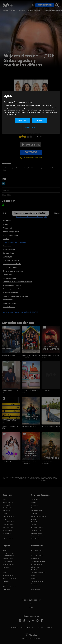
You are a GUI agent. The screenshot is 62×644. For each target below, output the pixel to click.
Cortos (5, 513)
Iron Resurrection (8, 355)
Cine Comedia (7, 508)
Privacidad (40, 627)
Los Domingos (35, 499)
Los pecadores (36, 505)
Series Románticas (8, 525)
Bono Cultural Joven (37, 556)
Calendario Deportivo (9, 587)
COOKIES (49, 627)
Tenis (4, 570)
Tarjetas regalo (36, 584)
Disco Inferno (8, 275)
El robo (6, 224)
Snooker (5, 584)
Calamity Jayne (9, 253)
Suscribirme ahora (45, 5)
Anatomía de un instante (39, 516)
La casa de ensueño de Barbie (30, 392)
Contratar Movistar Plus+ (39, 573)
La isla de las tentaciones (51, 426)
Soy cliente (31, 145)
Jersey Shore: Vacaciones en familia (31, 356)
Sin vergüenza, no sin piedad (13, 271)
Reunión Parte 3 (9, 307)
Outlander (34, 513)
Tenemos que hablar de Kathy (14, 289)
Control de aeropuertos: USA (11, 427)
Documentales (7, 536)
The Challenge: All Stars (30, 426)
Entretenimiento (8, 539)
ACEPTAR (40, 121)
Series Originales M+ (9, 522)
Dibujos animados (37, 533)
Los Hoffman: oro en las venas (50, 356)
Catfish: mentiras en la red (10, 392)
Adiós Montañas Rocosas (12, 285)
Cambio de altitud (9, 278)
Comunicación (35, 587)
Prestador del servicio (17, 627)
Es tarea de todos (9, 249)
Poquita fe (34, 522)
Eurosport (6, 581)
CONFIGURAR (30, 128)
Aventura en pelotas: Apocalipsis (29, 463)
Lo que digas (7, 257)
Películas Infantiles (8, 516)
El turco (33, 519)
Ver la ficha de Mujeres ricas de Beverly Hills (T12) (21, 312)
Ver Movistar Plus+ (37, 550)
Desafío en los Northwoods (47, 463)
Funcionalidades (36, 553)
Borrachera (7, 246)
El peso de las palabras (11, 260)
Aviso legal (30, 627)
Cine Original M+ (8, 502)
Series (5, 11)
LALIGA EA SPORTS (8, 556)
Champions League (9, 553)
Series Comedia (8, 530)
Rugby (5, 573)
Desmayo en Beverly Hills (12, 264)
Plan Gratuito (34, 11)
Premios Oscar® (36, 530)
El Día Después (7, 561)
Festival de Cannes (37, 528)
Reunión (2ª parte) (10, 303)
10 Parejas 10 (46, 391)
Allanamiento (8, 228)
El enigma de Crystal (10, 235)
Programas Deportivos (38, 536)
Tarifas (33, 576)
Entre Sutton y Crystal (11, 232)
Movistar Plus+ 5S (36, 564)
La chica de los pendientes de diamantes (17, 282)
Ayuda (31, 605)
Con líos (6, 239)
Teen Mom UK (7, 462)
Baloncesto (6, 567)
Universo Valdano (8, 564)
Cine (13, 11)
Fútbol (22, 11)
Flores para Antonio (37, 511)
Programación (35, 590)
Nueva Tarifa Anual (37, 581)
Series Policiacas (8, 528)
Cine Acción (6, 511)
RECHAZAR (22, 121)
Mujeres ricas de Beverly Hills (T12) (30, 213)
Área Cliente (35, 559)
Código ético (35, 567)
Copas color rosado (10, 267)
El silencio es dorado (10, 292)
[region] (31, 112)
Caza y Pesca (35, 539)
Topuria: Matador (8, 576)
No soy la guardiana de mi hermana (16, 296)
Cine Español (7, 505)
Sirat (32, 508)
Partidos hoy (7, 590)
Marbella (34, 525)
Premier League (8, 559)
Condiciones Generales (38, 561)
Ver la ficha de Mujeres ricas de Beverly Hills (32, 217)
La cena (34, 502)
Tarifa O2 (34, 578)
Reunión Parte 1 (9, 300)
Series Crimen (7, 533)
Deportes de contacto (9, 578)
